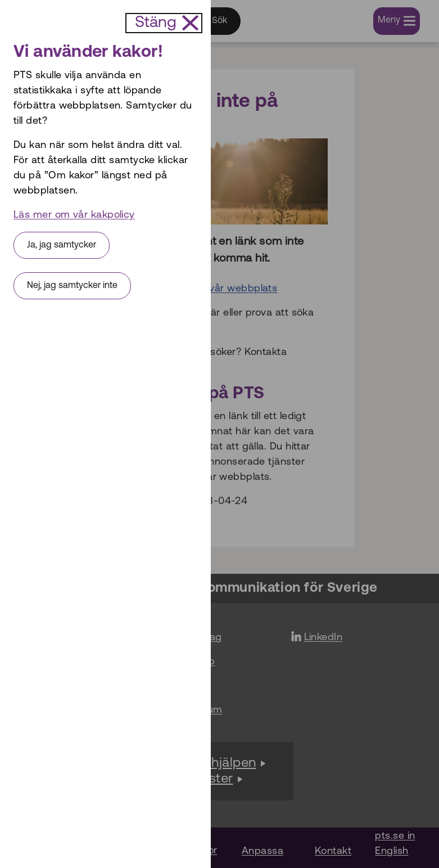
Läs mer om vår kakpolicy (74, 215)
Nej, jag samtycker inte (72, 286)
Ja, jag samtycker (62, 245)
